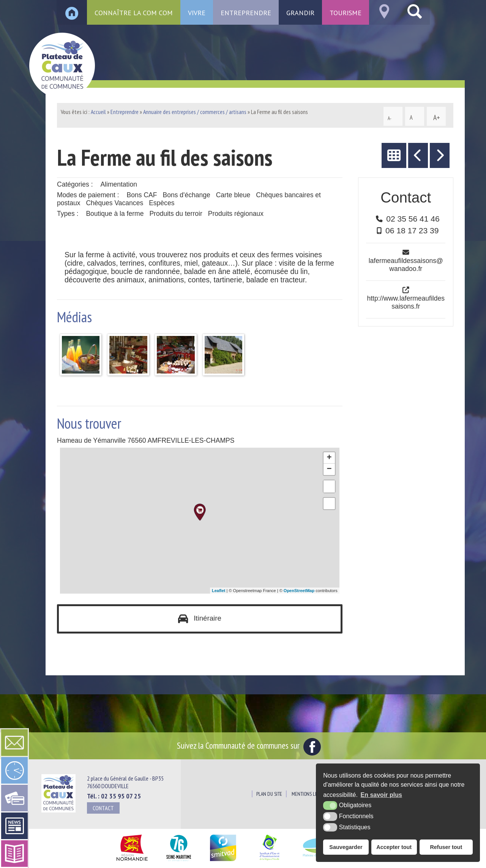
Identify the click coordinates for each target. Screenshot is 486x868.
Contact (103, 808)
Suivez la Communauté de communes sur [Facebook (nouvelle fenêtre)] (249, 746)
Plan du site (269, 794)
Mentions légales (310, 794)
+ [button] (329, 458)
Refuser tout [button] (446, 847)
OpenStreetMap (299, 591)
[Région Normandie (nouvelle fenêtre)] (132, 861)
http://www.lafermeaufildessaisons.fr (406, 302)
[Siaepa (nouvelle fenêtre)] (269, 861)
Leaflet (219, 591)
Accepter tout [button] (394, 847)
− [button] (329, 469)
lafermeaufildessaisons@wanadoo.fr (406, 265)
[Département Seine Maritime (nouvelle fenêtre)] (179, 861)
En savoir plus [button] (381, 795)
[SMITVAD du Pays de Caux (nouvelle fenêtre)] (223, 861)
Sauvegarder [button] (346, 847)
